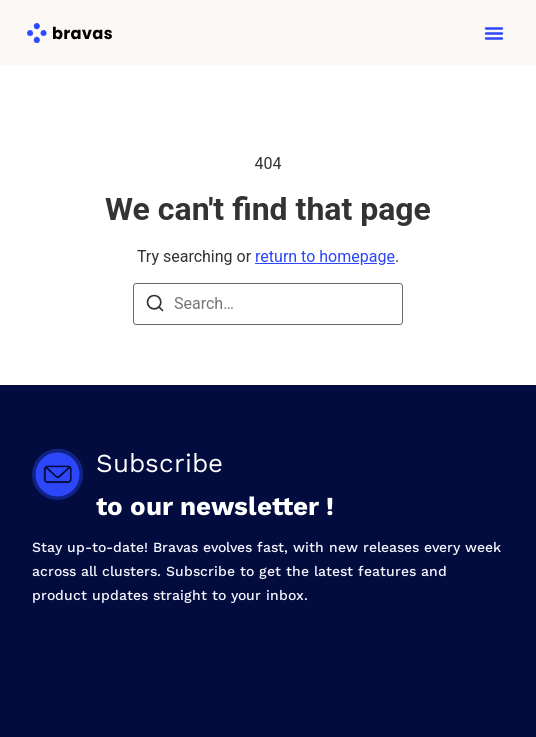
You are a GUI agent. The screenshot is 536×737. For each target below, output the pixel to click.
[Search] (155, 306)
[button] (494, 33)
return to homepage (325, 256)
